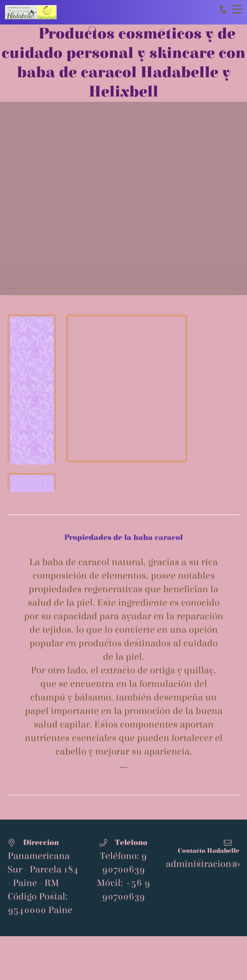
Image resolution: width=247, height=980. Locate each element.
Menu (237, 6)
